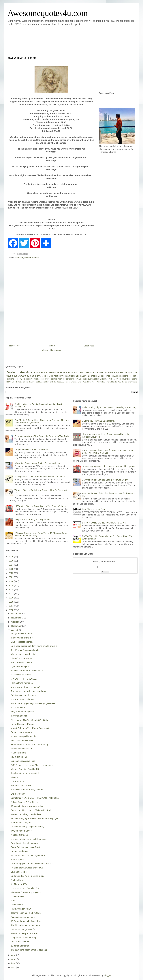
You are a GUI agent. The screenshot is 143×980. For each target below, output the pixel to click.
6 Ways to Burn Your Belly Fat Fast (27, 790)
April (14, 967)
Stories (35, 258)
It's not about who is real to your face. (28, 855)
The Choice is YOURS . (22, 662)
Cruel (80, 382)
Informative (92, 376)
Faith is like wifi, (18, 880)
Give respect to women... (22, 642)
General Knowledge (48, 373)
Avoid (119, 379)
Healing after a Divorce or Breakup (27, 868)
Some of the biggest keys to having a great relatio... (35, 703)
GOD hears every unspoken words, (27, 827)
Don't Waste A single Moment (25, 843)
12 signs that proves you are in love (27, 806)
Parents (134, 379)
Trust (47, 379)
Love (82, 373)
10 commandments (20, 946)
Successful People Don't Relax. (25, 933)
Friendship (10, 379)
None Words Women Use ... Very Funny (30, 745)
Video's (134, 382)
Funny (38, 376)
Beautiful (19, 258)
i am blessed (17, 905)
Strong (72, 376)
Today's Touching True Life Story (26, 913)
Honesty (18, 379)
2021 (11, 577)
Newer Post (15, 346)
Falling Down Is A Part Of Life (25, 802)
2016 (11, 598)
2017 (11, 594)
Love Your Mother (19, 872)
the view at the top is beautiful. (25, 773)
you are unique (18, 708)
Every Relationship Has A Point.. (26, 847)
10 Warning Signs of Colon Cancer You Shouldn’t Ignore (41, 506)
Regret (8, 382)
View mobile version (51, 350)
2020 (11, 581)
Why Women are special (22, 712)
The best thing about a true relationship (29, 950)
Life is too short (18, 794)
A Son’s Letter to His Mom (23, 699)
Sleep (59, 382)
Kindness (109, 376)
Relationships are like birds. (24, 695)
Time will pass (17, 860)
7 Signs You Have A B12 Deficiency (31, 450)
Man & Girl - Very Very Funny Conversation (31, 728)
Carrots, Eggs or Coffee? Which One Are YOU (32, 864)
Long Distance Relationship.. (24, 938)
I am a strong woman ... (22, 683)
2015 (11, 602)
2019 (11, 585)
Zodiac (101, 376)
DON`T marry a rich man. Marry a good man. (32, 765)
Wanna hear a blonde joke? (24, 654)
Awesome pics (26, 376)
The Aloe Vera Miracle (21, 786)
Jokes (88, 373)
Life (78, 376)
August (15, 630)
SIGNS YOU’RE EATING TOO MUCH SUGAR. (104, 523)
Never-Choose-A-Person (22, 724)
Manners (42, 382)
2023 (11, 569)
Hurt (35, 379)
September (17, 626)
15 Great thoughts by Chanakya (26, 921)
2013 (11, 610)
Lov (104, 382)
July (13, 955)
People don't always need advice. (26, 814)
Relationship (112, 373)
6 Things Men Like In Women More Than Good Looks (40, 477)
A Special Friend (18, 753)
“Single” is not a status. (21, 658)
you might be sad (19, 757)
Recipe (124, 382)
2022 (11, 573)
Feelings (53, 379)
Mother (28, 258)
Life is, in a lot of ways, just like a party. (29, 839)
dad (114, 379)
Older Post (89, 346)
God (51, 376)
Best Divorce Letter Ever (22, 740)
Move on (49, 382)
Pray (119, 382)
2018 (11, 590)
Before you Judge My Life (23, 929)
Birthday (103, 379)
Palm (54, 382)
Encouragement (129, 373)
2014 (11, 606)
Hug (90, 382)
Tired (110, 379)
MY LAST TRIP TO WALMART (25, 679)
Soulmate (77, 379)
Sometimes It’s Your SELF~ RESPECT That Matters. (35, 798)
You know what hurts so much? (25, 687)
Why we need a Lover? (22, 831)
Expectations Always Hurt (23, 761)
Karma (99, 382)
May (14, 963)
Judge (94, 382)
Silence (14, 777)
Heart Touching (88, 379)
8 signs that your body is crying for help (33, 520)
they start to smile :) (20, 716)
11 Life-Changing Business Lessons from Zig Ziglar (35, 818)
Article (31, 372)
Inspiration (98, 373)
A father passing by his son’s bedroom (29, 691)
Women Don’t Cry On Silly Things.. (27, 769)
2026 (11, 557)
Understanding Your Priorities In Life (28, 876)
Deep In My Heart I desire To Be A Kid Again (31, 810)
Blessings (67, 382)
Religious (133, 376)
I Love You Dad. (18, 896)
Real (97, 379)
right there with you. (20, 666)
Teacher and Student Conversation (27, 671)
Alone (117, 376)
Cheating (74, 382)
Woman (65, 376)
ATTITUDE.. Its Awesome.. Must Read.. (29, 720)
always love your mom (21, 634)
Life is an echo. (18, 781)
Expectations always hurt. (23, 917)
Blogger (107, 975)
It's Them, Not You (19, 884)
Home (52, 346)
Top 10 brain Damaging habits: (25, 650)
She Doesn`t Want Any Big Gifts (26, 892)
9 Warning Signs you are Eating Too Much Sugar (37, 463)
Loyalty (108, 382)
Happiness (11, 376)
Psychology (27, 379)
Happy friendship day (21, 909)
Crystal (85, 382)
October (15, 622)
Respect (41, 379)
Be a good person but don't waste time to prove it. (34, 646)
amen (13, 901)
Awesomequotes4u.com (48, 13)
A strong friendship (20, 835)
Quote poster (15, 372)
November (16, 618)
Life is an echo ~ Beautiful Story (26, 888)
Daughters (126, 379)
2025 (11, 561)
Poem (60, 379)
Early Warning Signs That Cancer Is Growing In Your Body (42, 436)
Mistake (114, 382)
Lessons (124, 376)
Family (83, 376)
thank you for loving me (22, 638)
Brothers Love (23, 382)
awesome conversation (22, 749)
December (16, 614)
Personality (68, 379)
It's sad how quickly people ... (25, 736)
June (14, 959)
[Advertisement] (59, 40)
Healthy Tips (33, 382)
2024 (11, 565)
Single (14, 382)
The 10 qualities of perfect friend (26, 925)
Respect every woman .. (22, 732)
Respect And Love (19, 851)
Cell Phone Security (20, 942)
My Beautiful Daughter (21, 823)
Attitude (57, 376)
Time (129, 382)
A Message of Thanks (21, 675)
